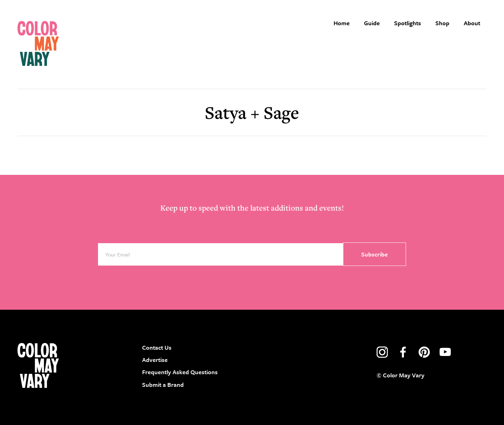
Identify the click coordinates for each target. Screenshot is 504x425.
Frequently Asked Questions (180, 372)
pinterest (424, 352)
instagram (382, 352)
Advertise (155, 360)
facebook (403, 352)
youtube (445, 352)
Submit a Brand (163, 385)
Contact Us (157, 347)
